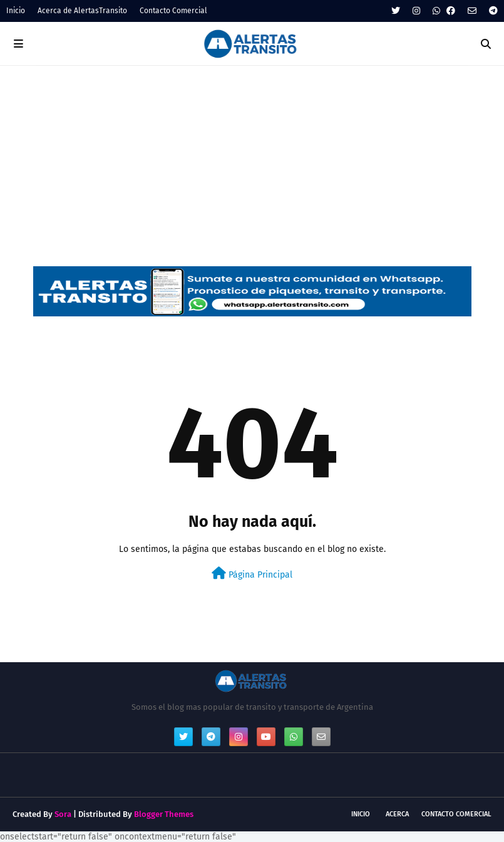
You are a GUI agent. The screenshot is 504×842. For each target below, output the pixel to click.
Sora (63, 814)
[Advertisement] (252, 160)
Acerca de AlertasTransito (82, 11)
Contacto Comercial (173, 11)
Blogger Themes (164, 814)
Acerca (397, 814)
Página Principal (252, 574)
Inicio (16, 11)
